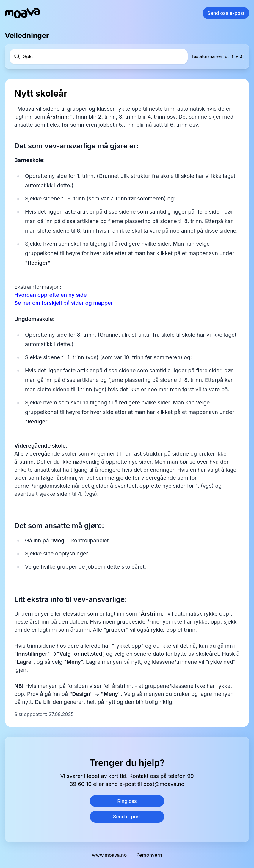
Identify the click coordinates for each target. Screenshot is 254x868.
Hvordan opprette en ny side (51, 295)
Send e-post (127, 817)
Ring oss (127, 801)
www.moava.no (109, 855)
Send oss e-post (226, 13)
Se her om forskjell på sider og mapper (64, 303)
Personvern (149, 855)
